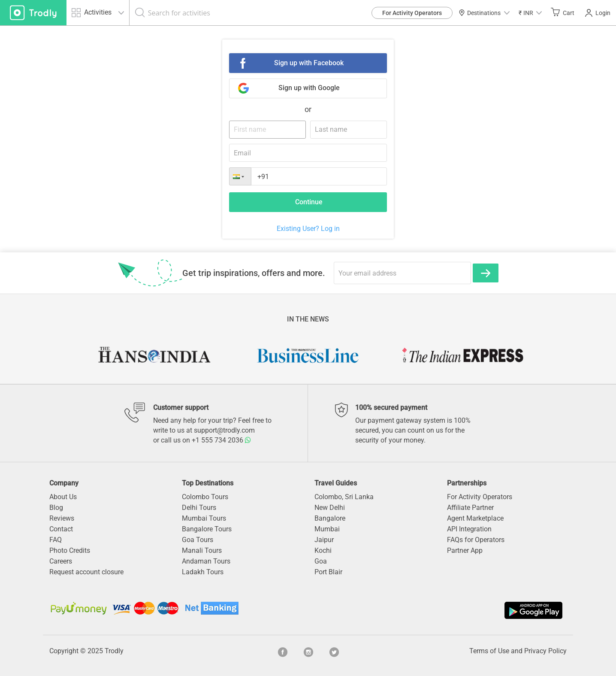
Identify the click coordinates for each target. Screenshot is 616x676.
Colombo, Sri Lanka (344, 497)
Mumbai (327, 529)
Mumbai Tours (204, 518)
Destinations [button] (484, 13)
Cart (563, 12)
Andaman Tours (206, 561)
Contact (61, 529)
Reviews (62, 518)
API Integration (469, 529)
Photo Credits (70, 550)
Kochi (323, 550)
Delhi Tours (199, 508)
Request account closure (86, 572)
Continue (309, 202)
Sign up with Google (309, 88)
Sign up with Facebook (309, 63)
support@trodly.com (224, 430)
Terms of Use (489, 651)
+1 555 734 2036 (221, 440)
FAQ (56, 540)
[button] (530, 13)
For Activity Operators (412, 13)
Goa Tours (198, 540)
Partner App (465, 550)
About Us (63, 497)
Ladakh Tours (203, 572)
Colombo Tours (205, 497)
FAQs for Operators (476, 540)
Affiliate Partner (470, 508)
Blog (56, 508)
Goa (321, 561)
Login (598, 13)
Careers (61, 561)
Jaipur (324, 540)
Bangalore (330, 518)
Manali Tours (202, 550)
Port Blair (328, 572)
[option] (154, 355)
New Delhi (330, 508)
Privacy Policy (545, 651)
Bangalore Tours (207, 529)
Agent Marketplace (475, 518)
